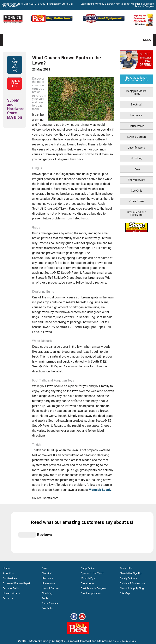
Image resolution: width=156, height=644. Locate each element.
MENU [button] (145, 40)
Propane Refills (11, 627)
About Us (8, 612)
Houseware (48, 622)
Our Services (10, 617)
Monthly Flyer (88, 617)
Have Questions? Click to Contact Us (137, 79)
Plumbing (136, 158)
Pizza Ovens (137, 201)
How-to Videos (11, 632)
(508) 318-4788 (37, 4)
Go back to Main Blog (15, 65)
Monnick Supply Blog (132, 627)
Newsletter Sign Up (131, 612)
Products (8, 637)
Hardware (136, 115)
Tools (136, 169)
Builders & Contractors (133, 622)
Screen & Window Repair (17, 622)
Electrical (137, 105)
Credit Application (91, 632)
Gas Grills (137, 191)
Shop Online (88, 607)
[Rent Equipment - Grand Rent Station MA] (104, 23)
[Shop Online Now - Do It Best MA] (52, 23)
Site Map (125, 632)
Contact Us (126, 607)
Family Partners (128, 617)
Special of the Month (93, 612)
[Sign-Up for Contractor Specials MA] (143, 25)
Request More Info (16, 83)
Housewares (137, 126)
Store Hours (88, 622)
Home (6, 607)
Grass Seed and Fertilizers (137, 213)
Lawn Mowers (136, 148)
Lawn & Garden (137, 137)
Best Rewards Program (94, 627)
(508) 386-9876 (10, 6)
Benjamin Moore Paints (136, 92)
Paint (45, 607)
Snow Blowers (136, 180)
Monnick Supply (100, 490)
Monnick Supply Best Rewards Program (143, 5)
